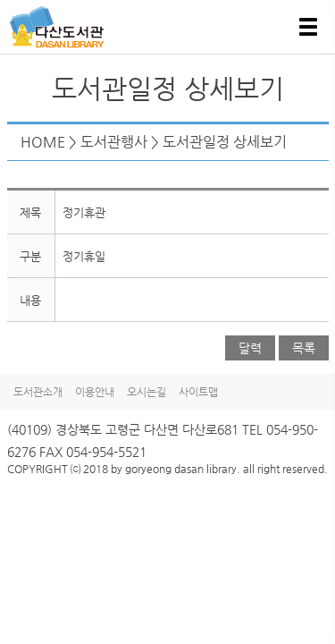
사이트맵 (198, 392)
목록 (304, 348)
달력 (250, 348)
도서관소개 (38, 392)
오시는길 (147, 392)
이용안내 (95, 392)
